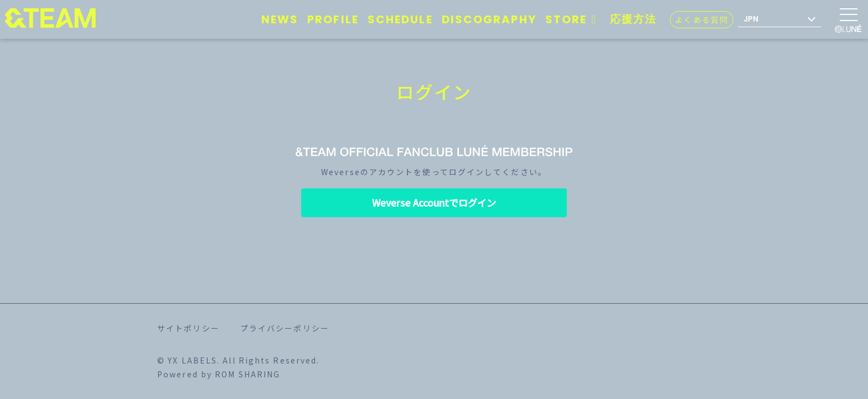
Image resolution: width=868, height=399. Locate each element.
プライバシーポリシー (285, 328)
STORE (573, 19)
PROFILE (333, 19)
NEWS (280, 19)
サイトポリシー (188, 328)
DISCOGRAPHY (489, 19)
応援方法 (633, 19)
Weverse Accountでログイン (434, 203)
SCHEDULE (400, 19)
